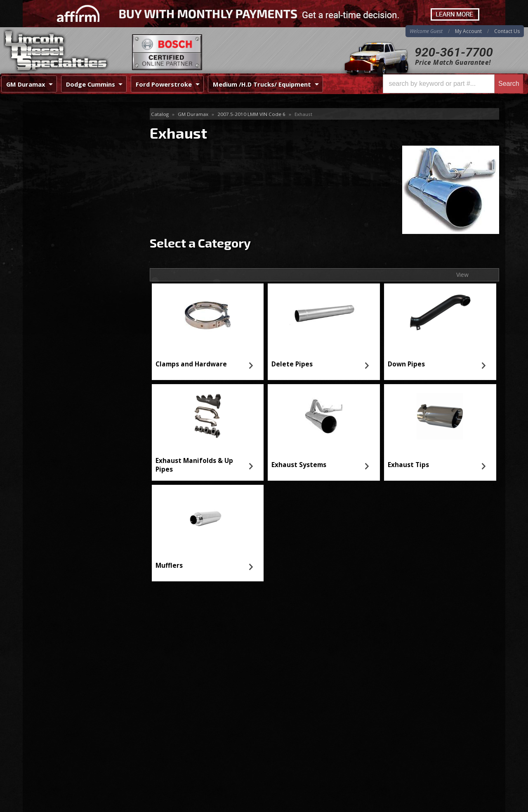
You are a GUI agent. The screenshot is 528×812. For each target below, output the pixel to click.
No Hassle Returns (73, 317)
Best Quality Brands (75, 294)
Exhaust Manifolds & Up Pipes (194, 465)
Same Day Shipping (74, 270)
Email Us (58, 361)
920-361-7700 (454, 52)
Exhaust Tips (408, 465)
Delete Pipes (292, 364)
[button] (453, 84)
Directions (67, 719)
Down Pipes (406, 364)
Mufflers (169, 565)
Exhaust (43, 114)
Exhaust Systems (299, 465)
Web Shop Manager (479, 805)
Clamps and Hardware (191, 364)
